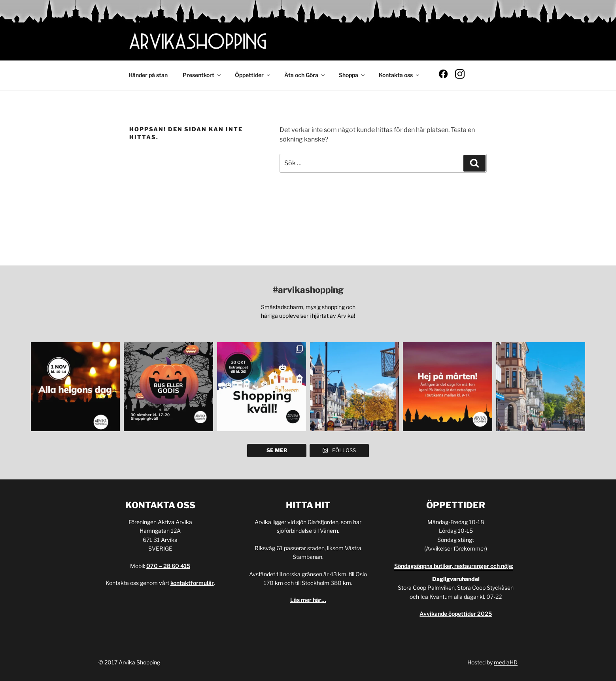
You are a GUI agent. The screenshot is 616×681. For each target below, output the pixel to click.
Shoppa (352, 75)
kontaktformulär (192, 583)
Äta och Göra (305, 75)
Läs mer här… (308, 600)
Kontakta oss (400, 75)
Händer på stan (148, 75)
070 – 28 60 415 (168, 566)
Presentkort (202, 75)
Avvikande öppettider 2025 (456, 614)
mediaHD (506, 662)
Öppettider (253, 75)
